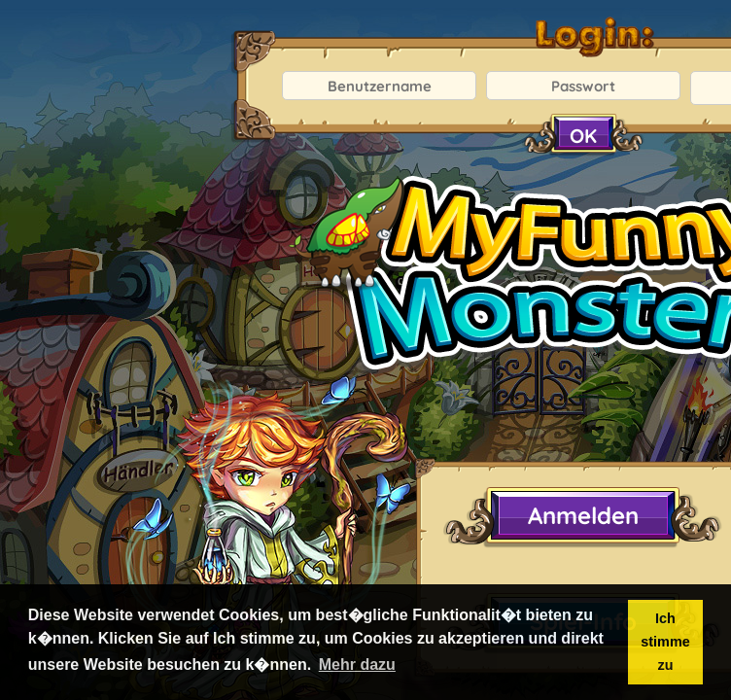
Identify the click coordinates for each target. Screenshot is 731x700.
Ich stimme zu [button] (665, 642)
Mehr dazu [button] (357, 665)
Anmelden (583, 515)
